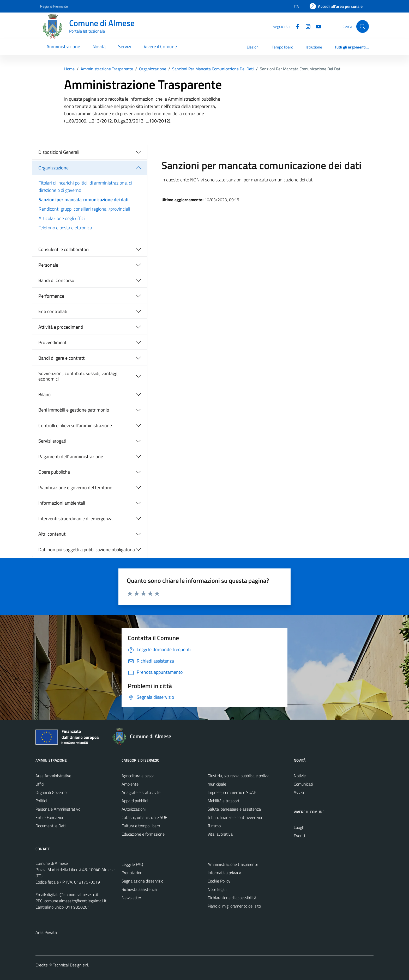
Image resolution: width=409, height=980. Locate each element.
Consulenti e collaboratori (64, 249)
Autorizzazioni (134, 809)
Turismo (214, 826)
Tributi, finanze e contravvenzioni (236, 817)
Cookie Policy (219, 881)
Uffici (40, 784)
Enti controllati (53, 311)
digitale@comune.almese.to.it (73, 895)
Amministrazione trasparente (233, 864)
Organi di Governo (51, 792)
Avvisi (299, 792)
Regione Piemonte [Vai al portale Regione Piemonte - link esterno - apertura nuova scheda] (54, 6)
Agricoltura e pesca (138, 776)
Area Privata (46, 932)
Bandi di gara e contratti (62, 358)
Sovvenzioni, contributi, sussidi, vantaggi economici (78, 376)
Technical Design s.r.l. (71, 965)
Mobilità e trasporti (224, 801)
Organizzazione (53, 168)
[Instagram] (306, 26)
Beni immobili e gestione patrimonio (74, 410)
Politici (41, 801)
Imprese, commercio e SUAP (232, 792)
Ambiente (130, 784)
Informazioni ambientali (62, 503)
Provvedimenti (53, 342)
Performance (51, 296)
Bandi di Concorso (56, 280)
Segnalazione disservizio (142, 881)
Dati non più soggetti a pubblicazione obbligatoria (87, 550)
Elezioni (253, 47)
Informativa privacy (224, 873)
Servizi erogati (52, 441)
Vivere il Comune (160, 47)
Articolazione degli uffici (62, 218)
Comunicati (303, 784)
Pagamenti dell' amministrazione (71, 457)
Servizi (125, 47)
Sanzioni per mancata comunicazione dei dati (83, 200)
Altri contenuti (52, 534)
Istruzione (314, 47)
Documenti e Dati (50, 826)
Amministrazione (63, 47)
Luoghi (299, 827)
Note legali (217, 889)
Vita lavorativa (220, 834)
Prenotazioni (132, 873)
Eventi (299, 836)
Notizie (300, 776)
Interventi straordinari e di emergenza (75, 519)
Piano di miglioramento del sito (234, 906)
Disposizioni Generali (59, 152)
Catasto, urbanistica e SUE (144, 817)
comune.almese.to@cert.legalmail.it (75, 901)
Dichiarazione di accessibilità (232, 898)
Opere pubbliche (54, 472)
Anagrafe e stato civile (141, 792)
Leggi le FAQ (132, 864)
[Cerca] (363, 26)
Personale (48, 265)
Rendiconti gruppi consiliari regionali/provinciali (84, 209)
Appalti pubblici (135, 801)
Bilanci (45, 394)
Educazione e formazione (143, 834)
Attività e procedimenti (61, 327)
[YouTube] (316, 26)
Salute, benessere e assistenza (234, 809)
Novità (99, 47)
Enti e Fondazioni (50, 817)
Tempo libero (282, 47)
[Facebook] (296, 26)
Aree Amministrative (53, 776)
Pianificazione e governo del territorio (75, 488)
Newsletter (131, 898)
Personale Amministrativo (58, 809)
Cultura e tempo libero (141, 826)
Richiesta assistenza (139, 889)
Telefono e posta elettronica (65, 228)
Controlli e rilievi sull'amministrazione (75, 425)
